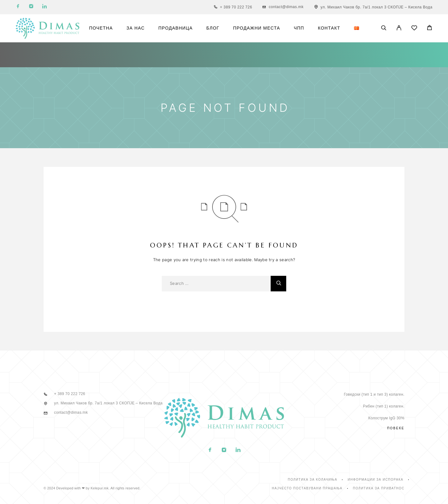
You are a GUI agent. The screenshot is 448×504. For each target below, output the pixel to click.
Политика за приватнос (379, 488)
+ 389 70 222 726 (236, 7)
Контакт (329, 28)
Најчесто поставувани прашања (307, 488)
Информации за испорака (376, 480)
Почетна (101, 28)
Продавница (175, 28)
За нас (136, 28)
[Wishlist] (414, 29)
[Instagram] (31, 7)
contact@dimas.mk (286, 7)
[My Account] (399, 28)
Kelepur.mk (100, 488)
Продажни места (257, 28)
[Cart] (429, 28)
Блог (213, 28)
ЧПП (299, 28)
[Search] (384, 28)
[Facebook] (18, 7)
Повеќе (396, 428)
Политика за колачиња (313, 480)
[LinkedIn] (44, 7)
